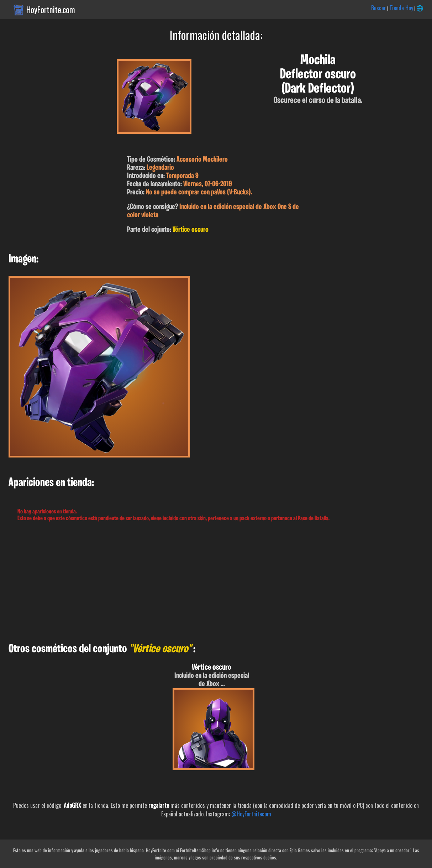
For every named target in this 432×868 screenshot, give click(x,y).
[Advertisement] (214, 582)
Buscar (379, 8)
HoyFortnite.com (51, 10)
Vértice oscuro (191, 230)
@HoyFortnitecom (251, 814)
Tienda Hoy (401, 8)
